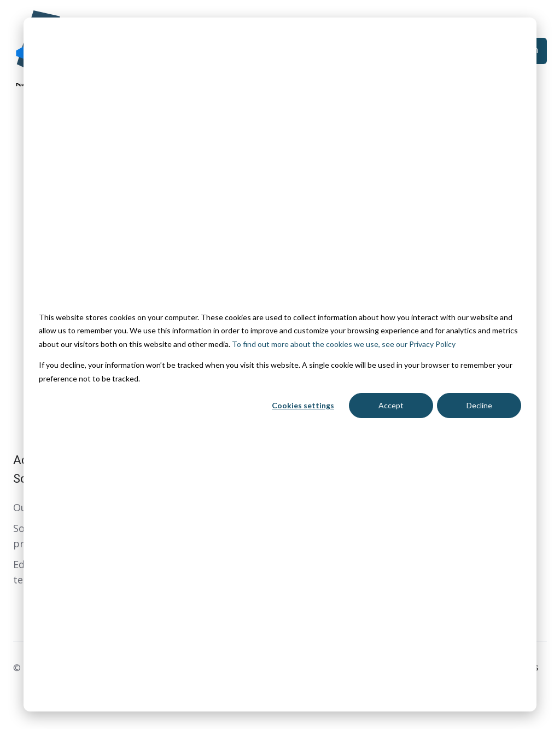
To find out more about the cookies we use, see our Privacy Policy (344, 344)
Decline (479, 405)
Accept (391, 405)
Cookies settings (303, 405)
